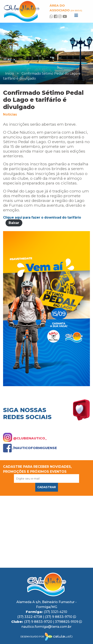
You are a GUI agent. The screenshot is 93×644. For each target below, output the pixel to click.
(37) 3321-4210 (55, 612)
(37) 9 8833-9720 (39, 622)
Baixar (14, 223)
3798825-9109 (68, 622)
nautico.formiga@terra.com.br (46, 627)
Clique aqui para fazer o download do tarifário (42, 217)
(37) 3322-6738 (30, 617)
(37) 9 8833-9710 (60, 617)
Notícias (10, 114)
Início (10, 74)
